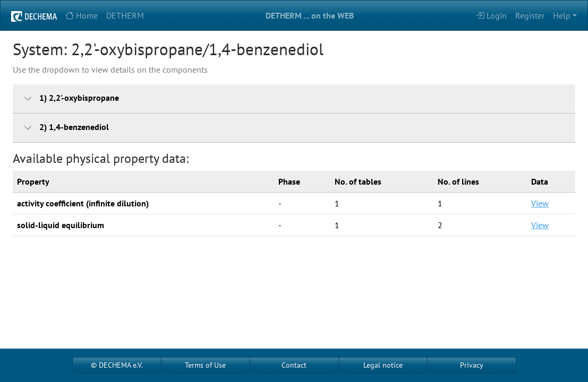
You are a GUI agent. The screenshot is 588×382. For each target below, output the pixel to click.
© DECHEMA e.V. (117, 365)
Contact (294, 365)
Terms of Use (205, 365)
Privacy (472, 365)
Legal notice (383, 365)
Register (530, 15)
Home (82, 15)
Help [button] (562, 15)
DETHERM (125, 15)
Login (491, 15)
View (540, 203)
